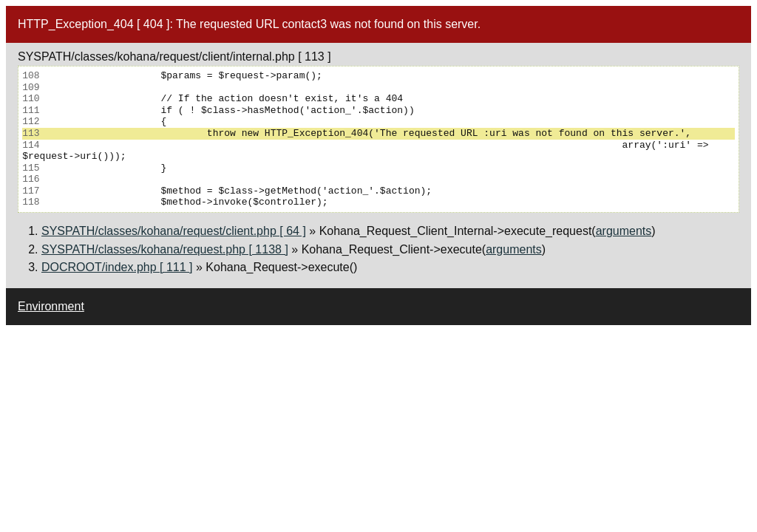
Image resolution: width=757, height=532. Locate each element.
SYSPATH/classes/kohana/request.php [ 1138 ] (165, 249)
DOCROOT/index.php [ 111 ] (117, 267)
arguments (624, 231)
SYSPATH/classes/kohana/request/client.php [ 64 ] (174, 231)
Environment (51, 306)
